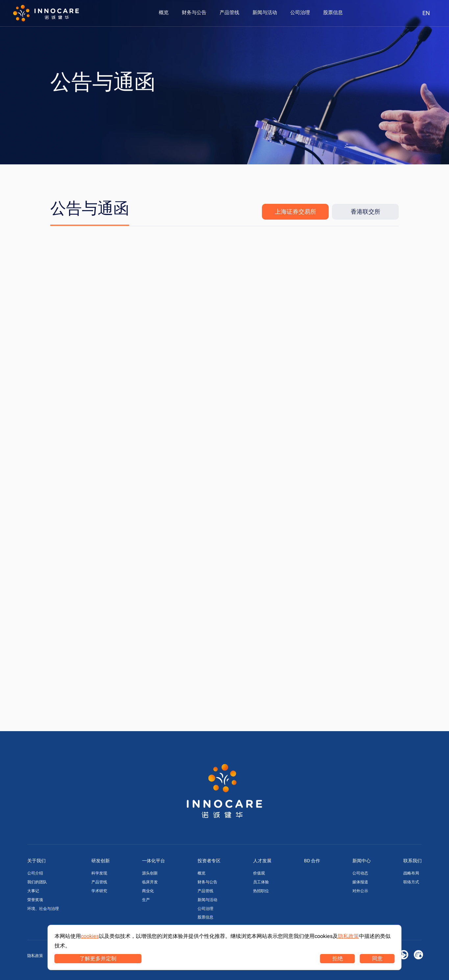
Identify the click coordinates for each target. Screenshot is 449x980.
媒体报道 (360, 882)
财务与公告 (207, 882)
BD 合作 (312, 861)
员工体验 (261, 882)
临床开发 (150, 882)
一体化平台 (154, 861)
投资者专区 (209, 861)
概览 (201, 873)
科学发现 (99, 873)
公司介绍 (35, 873)
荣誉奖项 (35, 900)
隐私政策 (35, 956)
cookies (90, 936)
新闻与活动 (207, 900)
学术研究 (99, 891)
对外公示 (360, 891)
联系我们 (413, 861)
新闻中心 (362, 861)
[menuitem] (164, 12)
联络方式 (411, 882)
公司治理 (205, 909)
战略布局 (411, 873)
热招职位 (261, 891)
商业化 (148, 891)
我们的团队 (37, 882)
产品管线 (99, 882)
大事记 (33, 891)
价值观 (259, 873)
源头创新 (150, 873)
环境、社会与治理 (43, 909)
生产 (146, 900)
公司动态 (360, 873)
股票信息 (205, 917)
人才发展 (262, 861)
